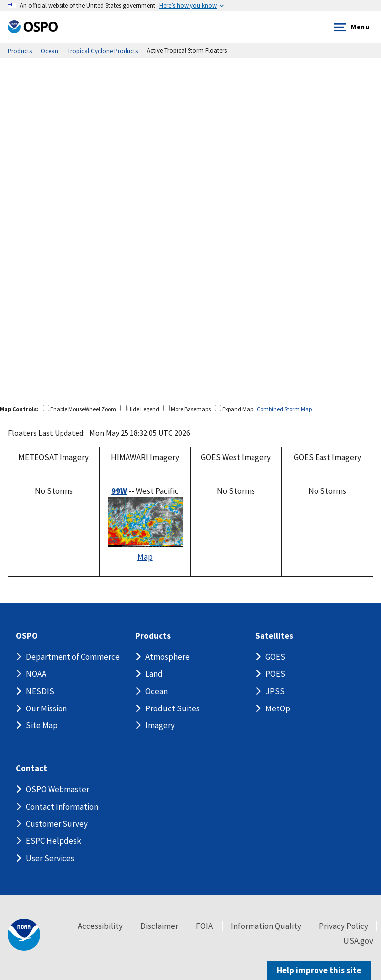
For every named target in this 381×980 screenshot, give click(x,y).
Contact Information (62, 807)
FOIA (204, 926)
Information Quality (266, 926)
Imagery (160, 725)
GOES (275, 657)
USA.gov (358, 941)
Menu (349, 27)
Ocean (157, 691)
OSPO (27, 636)
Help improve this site (319, 970)
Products (153, 636)
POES (275, 674)
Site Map (42, 725)
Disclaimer (159, 926)
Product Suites (173, 708)
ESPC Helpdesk (54, 841)
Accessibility (100, 926)
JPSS (275, 691)
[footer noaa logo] (24, 935)
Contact (32, 769)
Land (154, 674)
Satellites (274, 636)
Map (145, 557)
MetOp (278, 708)
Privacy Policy (344, 926)
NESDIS (40, 691)
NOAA (36, 674)
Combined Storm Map (284, 409)
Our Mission (46, 708)
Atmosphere (167, 657)
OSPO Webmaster (58, 789)
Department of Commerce (73, 657)
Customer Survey (57, 824)
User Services (50, 858)
